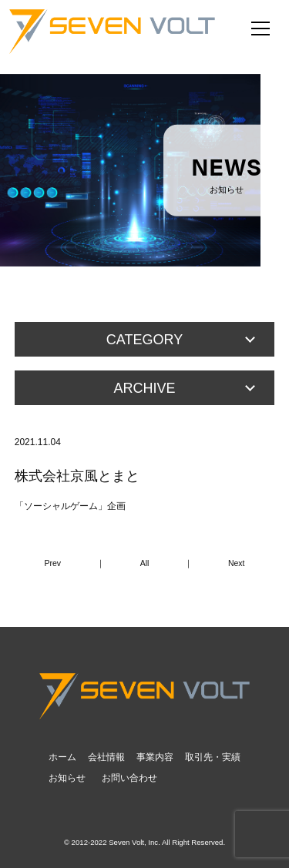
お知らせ (67, 778)
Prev (53, 563)
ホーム (62, 757)
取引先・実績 (213, 757)
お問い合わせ (129, 778)
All (145, 563)
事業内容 (155, 757)
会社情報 (106, 757)
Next (237, 563)
